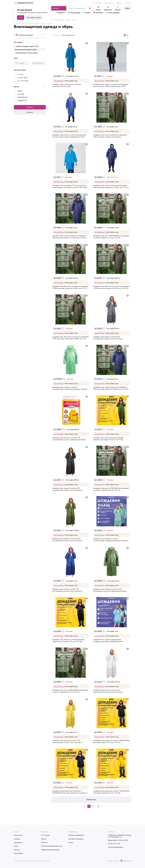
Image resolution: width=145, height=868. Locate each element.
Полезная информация (76, 835)
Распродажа (18, 842)
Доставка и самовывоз (76, 839)
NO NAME (21, 94)
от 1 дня (20, 74)
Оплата (71, 842)
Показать (30, 107)
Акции (16, 846)
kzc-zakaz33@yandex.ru (116, 847)
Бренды (119, 3)
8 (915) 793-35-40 (114, 844)
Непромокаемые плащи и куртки (27, 52)
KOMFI (20, 90)
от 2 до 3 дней (22, 77)
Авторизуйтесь (59, 80)
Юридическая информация (50, 850)
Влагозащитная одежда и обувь (65, 19)
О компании (97, 3)
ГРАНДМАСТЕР (23, 97)
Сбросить (30, 112)
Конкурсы (17, 839)
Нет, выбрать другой (34, 17)
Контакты (128, 3)
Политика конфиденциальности (52, 846)
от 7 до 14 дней (23, 80)
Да (21, 17)
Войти (127, 8)
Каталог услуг (18, 835)
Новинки (17, 850)
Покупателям (109, 3)
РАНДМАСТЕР (22, 100)
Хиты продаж (18, 853)
